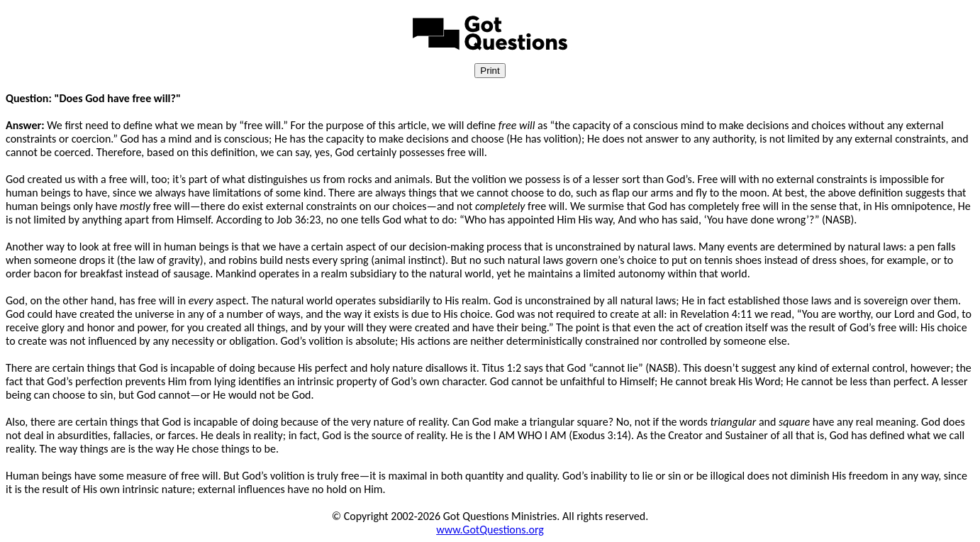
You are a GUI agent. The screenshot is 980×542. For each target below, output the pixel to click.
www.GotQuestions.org (490, 530)
